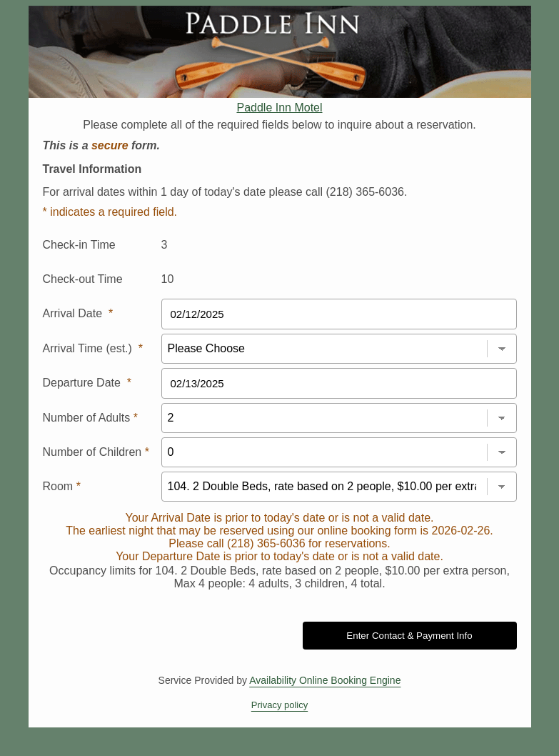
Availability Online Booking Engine (325, 680)
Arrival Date (78, 313)
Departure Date (87, 383)
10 (168, 279)
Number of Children (96, 452)
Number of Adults (90, 418)
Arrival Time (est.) (93, 348)
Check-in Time (79, 245)
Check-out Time (83, 279)
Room (62, 486)
